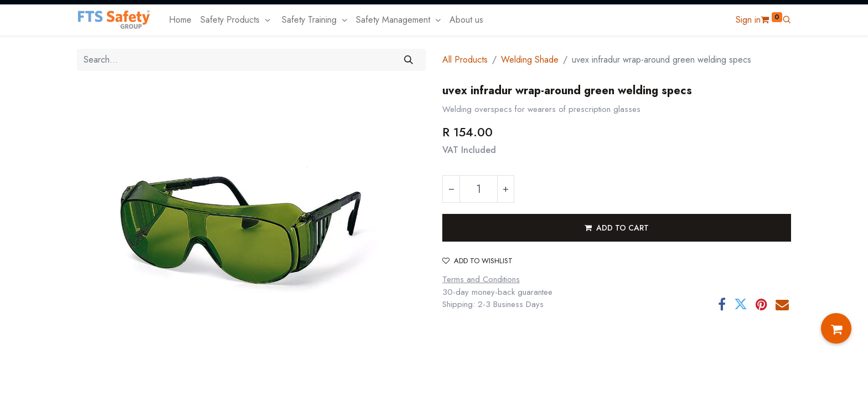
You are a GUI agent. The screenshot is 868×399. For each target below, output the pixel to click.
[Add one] (505, 189)
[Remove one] (451, 189)
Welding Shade (530, 60)
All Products (465, 60)
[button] (787, 20)
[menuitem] (180, 20)
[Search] (409, 60)
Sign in (748, 20)
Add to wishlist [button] (477, 261)
